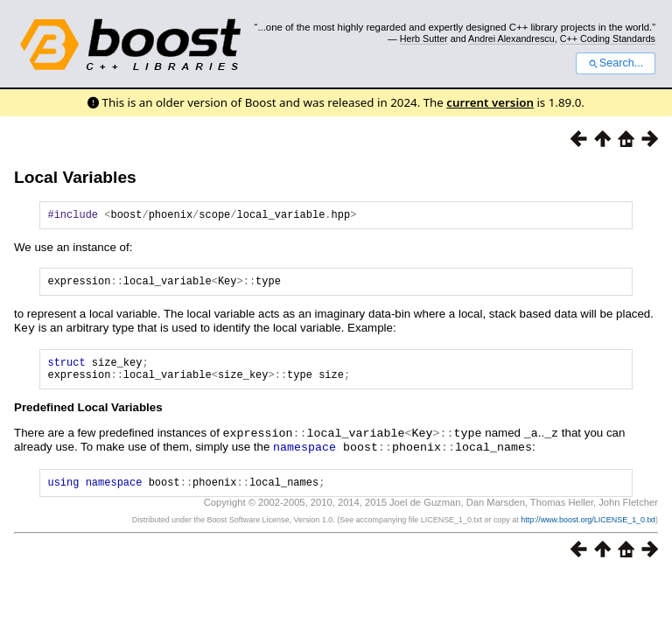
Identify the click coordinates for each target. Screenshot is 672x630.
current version (490, 102)
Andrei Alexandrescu (511, 38)
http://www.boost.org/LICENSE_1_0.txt (588, 530)
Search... (616, 63)
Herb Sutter (424, 38)
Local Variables (75, 177)
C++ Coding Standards (608, 38)
